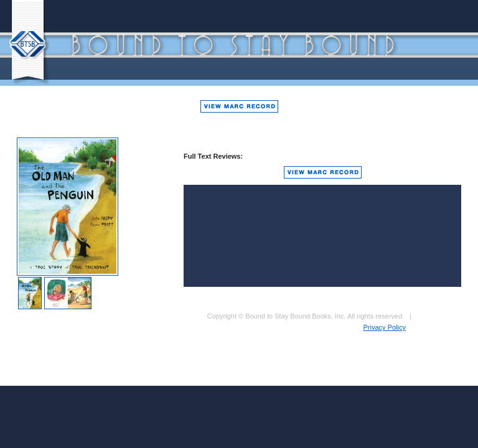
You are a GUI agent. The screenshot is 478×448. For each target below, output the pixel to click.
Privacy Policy (385, 327)
